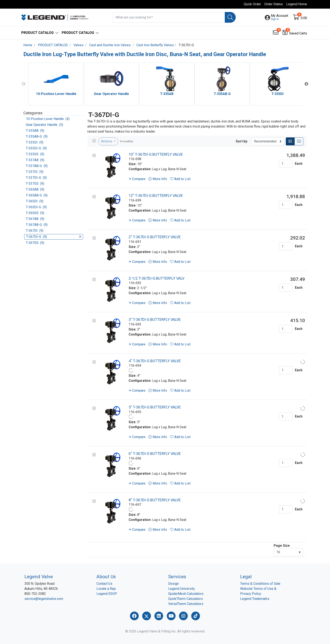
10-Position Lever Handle (56, 94)
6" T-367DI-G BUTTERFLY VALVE (155, 454)
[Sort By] (268, 141)
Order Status (274, 4)
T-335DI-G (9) (36, 148)
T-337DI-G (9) (36, 178)
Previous (24, 84)
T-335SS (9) (35, 154)
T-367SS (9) (35, 243)
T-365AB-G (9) (37, 195)
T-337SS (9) (35, 184)
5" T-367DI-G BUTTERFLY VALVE (155, 407)
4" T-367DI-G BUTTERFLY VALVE (155, 361)
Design (173, 584)
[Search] (230, 17)
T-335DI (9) (35, 142)
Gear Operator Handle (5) (45, 125)
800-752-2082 (35, 594)
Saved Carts (298, 33)
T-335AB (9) (35, 131)
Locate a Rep (106, 589)
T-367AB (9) (35, 219)
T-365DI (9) (35, 201)
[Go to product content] (112, 166)
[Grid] (299, 141)
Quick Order (252, 4)
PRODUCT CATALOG (53, 45)
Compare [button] (137, 179)
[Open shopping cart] (296, 18)
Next (306, 84)
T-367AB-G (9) (37, 225)
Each (299, 164)
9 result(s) (127, 141)
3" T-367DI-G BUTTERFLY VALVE (155, 319)
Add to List (180, 179)
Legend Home (297, 4)
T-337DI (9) (35, 172)
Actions (107, 141)
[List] (290, 141)
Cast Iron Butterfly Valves (155, 45)
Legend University (182, 589)
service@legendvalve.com (44, 599)
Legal (246, 577)
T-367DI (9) (35, 231)
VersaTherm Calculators (186, 604)
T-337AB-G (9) (37, 166)
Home (28, 45)
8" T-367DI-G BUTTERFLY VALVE (155, 500)
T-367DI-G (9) (54, 237)
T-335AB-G (222, 94)
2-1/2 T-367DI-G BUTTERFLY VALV (156, 278)
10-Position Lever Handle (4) (48, 119)
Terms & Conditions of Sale (260, 584)
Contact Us (104, 584)
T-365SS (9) (35, 213)
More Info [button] (158, 179)
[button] (279, 17)
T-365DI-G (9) (36, 207)
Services (177, 577)
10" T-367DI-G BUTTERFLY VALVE (156, 154)
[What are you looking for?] (169, 17)
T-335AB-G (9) (37, 136)
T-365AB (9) (35, 189)
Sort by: (242, 141)
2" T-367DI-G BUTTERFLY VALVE (155, 237)
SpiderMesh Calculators (186, 594)
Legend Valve (39, 577)
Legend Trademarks (255, 599)
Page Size (282, 546)
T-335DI (277, 94)
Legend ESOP (107, 594)
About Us (106, 577)
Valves (79, 45)
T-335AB (167, 94)
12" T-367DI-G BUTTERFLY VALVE (156, 196)
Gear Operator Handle (111, 94)
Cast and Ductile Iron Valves (110, 45)
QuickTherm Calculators (186, 599)
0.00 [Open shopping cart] (304, 18)
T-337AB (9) (35, 160)
